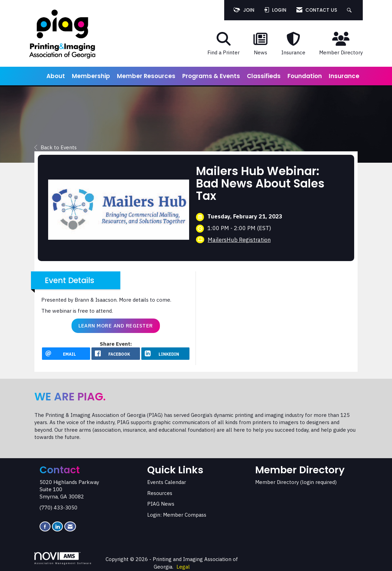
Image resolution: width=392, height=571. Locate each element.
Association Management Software (63, 558)
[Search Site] (350, 10)
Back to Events (56, 147)
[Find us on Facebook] (45, 526)
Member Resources (146, 76)
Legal (183, 567)
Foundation (305, 76)
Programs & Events (211, 76)
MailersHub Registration (239, 240)
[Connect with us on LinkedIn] (57, 526)
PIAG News (161, 504)
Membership (91, 76)
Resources (160, 493)
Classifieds (264, 76)
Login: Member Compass (177, 515)
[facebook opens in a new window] (116, 354)
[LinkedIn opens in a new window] (165, 354)
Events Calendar (167, 482)
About (56, 76)
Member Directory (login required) (296, 482)
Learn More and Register (116, 326)
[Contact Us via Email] (70, 526)
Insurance (344, 76)
